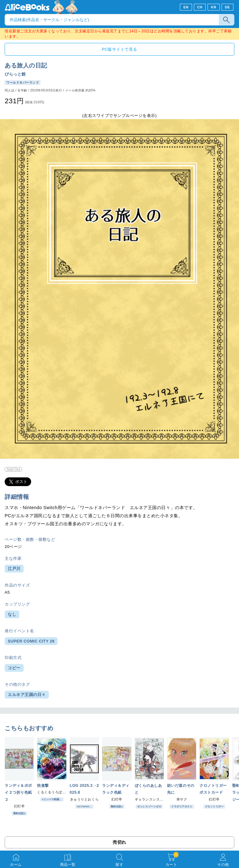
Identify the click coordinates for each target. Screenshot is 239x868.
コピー (14, 668)
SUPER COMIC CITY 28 (31, 641)
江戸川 (14, 569)
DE (228, 7)
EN (186, 7)
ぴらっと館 (15, 74)
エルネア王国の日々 (27, 695)
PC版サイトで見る (119, 49)
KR (214, 7)
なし (12, 614)
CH (200, 7)
